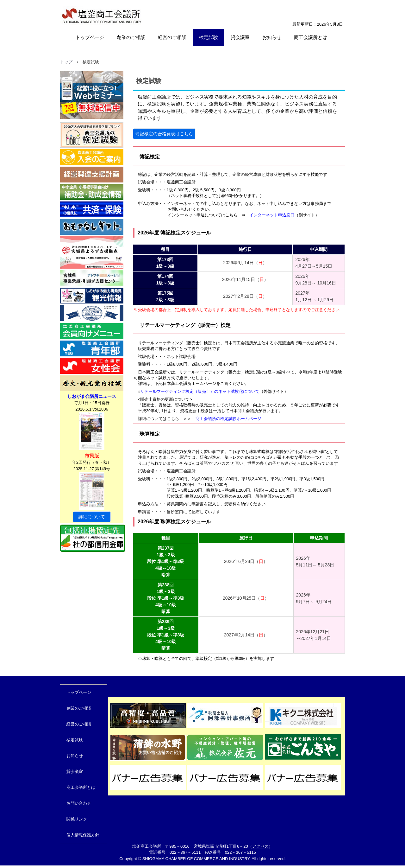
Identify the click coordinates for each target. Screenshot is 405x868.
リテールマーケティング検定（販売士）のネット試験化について (200, 391)
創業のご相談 (131, 37)
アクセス (260, 846)
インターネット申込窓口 (272, 215)
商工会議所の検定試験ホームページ (228, 419)
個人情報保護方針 (83, 835)
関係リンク (77, 819)
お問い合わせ (79, 803)
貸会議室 (240, 37)
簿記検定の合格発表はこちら (164, 134)
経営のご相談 (172, 37)
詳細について (92, 517)
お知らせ (272, 37)
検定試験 (209, 37)
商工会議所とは (311, 37)
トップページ (90, 37)
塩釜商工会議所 (89, 33)
